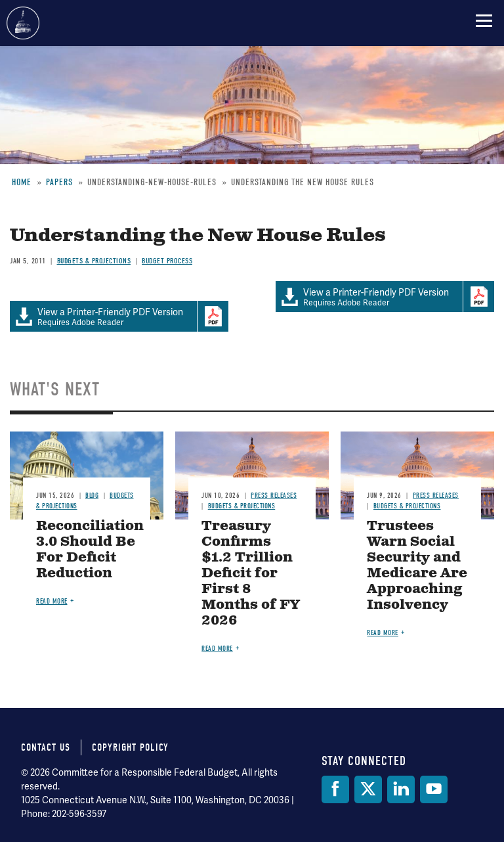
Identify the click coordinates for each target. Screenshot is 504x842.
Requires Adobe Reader (369, 297)
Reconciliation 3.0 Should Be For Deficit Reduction (90, 550)
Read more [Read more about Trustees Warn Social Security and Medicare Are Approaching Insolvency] (383, 633)
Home (22, 182)
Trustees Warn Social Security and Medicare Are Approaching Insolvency (417, 566)
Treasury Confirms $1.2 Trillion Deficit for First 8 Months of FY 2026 (251, 574)
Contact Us (46, 747)
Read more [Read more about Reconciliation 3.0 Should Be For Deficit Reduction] (52, 601)
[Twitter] (368, 789)
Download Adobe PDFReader (478, 297)
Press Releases (274, 496)
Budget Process (167, 261)
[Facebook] (335, 789)
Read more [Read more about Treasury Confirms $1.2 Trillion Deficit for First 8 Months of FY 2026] (217, 649)
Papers (59, 182)
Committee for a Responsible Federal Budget (23, 23)
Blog (92, 496)
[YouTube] (434, 789)
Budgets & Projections (94, 261)
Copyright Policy (130, 747)
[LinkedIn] (401, 789)
